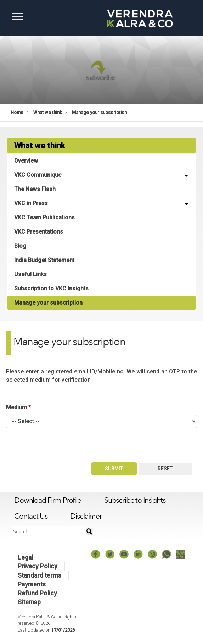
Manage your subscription (99, 112)
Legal (25, 557)
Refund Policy (37, 593)
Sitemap (29, 602)
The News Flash (35, 189)
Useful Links (30, 274)
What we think (48, 112)
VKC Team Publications (44, 217)
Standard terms (40, 575)
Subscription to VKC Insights (51, 288)
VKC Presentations (39, 232)
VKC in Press (31, 203)
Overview (26, 161)
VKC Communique (38, 175)
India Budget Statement (44, 260)
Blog (20, 246)
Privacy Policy (38, 566)
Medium (18, 407)
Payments (32, 584)
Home (17, 112)
